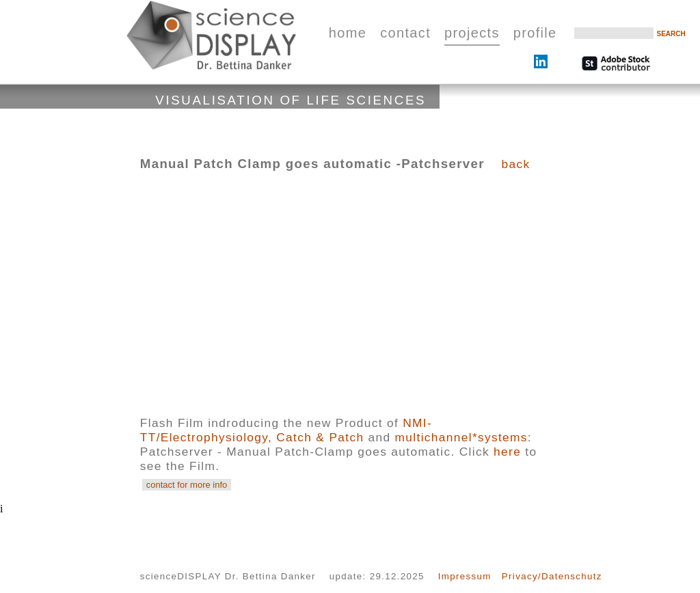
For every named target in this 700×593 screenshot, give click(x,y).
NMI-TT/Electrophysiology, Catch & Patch (286, 430)
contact (405, 33)
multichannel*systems (461, 437)
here (507, 452)
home (348, 33)
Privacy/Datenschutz (552, 576)
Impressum (465, 576)
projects (472, 33)
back (515, 164)
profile (535, 33)
